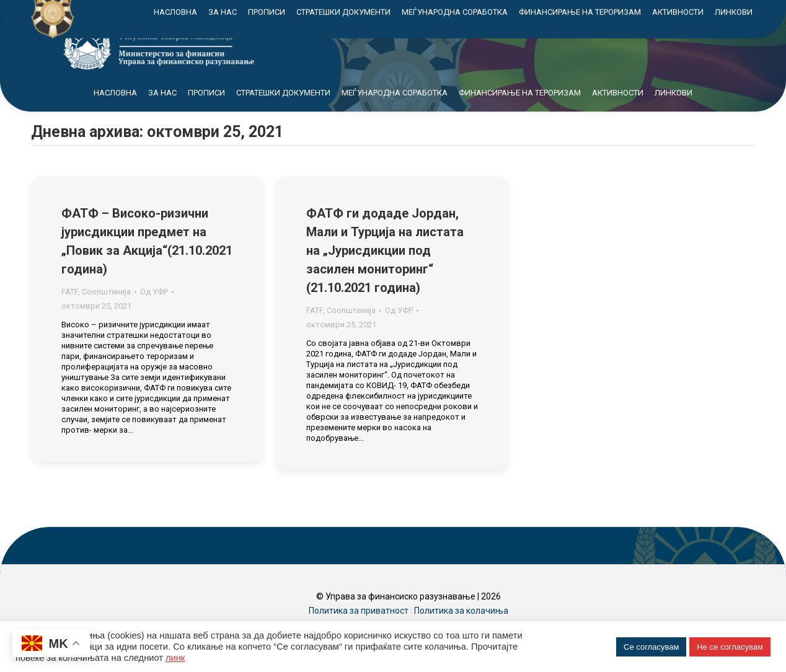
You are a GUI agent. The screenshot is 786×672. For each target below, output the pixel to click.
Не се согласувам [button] (730, 647)
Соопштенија (106, 314)
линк (175, 658)
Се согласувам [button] (651, 647)
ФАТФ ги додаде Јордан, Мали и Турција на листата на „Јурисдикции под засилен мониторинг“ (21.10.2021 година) (385, 273)
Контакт (667, 11)
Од (154, 314)
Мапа (613, 11)
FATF (70, 314)
